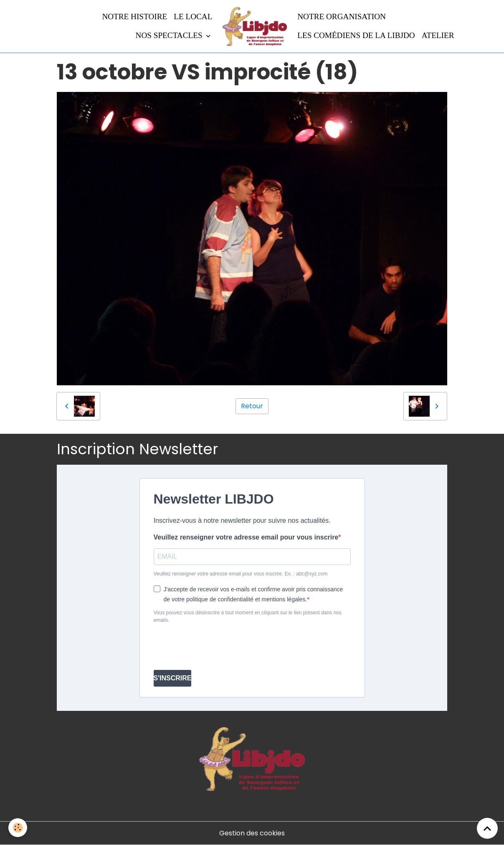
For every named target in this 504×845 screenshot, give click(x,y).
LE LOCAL (193, 17)
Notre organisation (342, 17)
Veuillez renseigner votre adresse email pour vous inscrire (246, 537)
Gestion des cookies (252, 833)
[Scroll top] (487, 828)
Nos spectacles (170, 35)
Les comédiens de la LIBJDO (356, 35)
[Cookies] (18, 828)
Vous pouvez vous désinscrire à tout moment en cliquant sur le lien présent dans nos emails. (248, 616)
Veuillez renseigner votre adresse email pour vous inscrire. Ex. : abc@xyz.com (241, 574)
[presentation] (217, 647)
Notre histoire (134, 17)
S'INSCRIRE (173, 678)
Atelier (438, 35)
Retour (252, 406)
